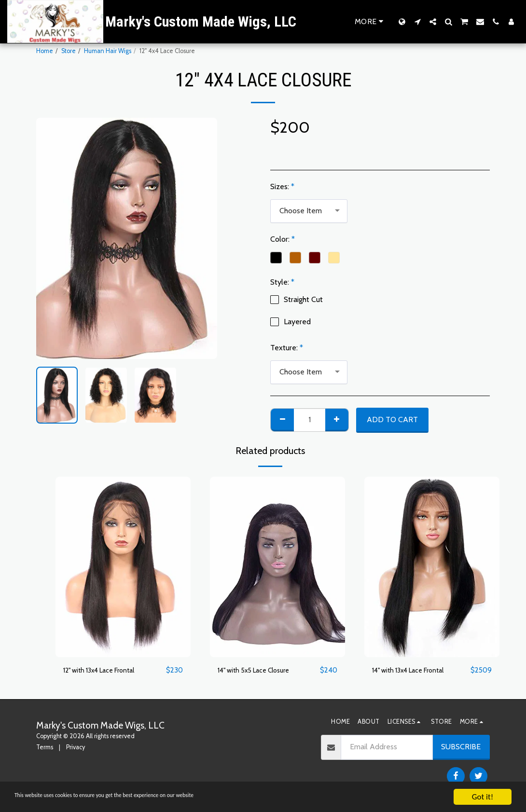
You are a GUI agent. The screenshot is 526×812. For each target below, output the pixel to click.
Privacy (76, 748)
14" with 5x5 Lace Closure (260, 670)
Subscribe (461, 747)
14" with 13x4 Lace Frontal (414, 670)
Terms (45, 748)
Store (69, 51)
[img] (123, 567)
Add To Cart (392, 420)
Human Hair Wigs (108, 51)
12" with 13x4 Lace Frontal (105, 670)
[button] (417, 22)
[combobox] (309, 211)
